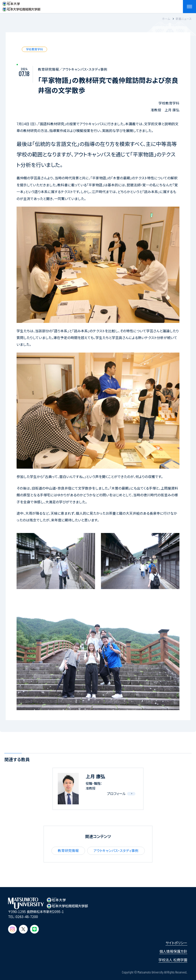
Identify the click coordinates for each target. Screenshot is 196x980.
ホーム (166, 19)
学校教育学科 (34, 49)
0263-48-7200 (27, 917)
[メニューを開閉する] (189, 7)
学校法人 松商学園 (173, 960)
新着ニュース (184, 19)
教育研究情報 (68, 851)
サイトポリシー (176, 943)
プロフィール (116, 793)
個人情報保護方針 (173, 951)
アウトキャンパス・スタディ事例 (116, 851)
